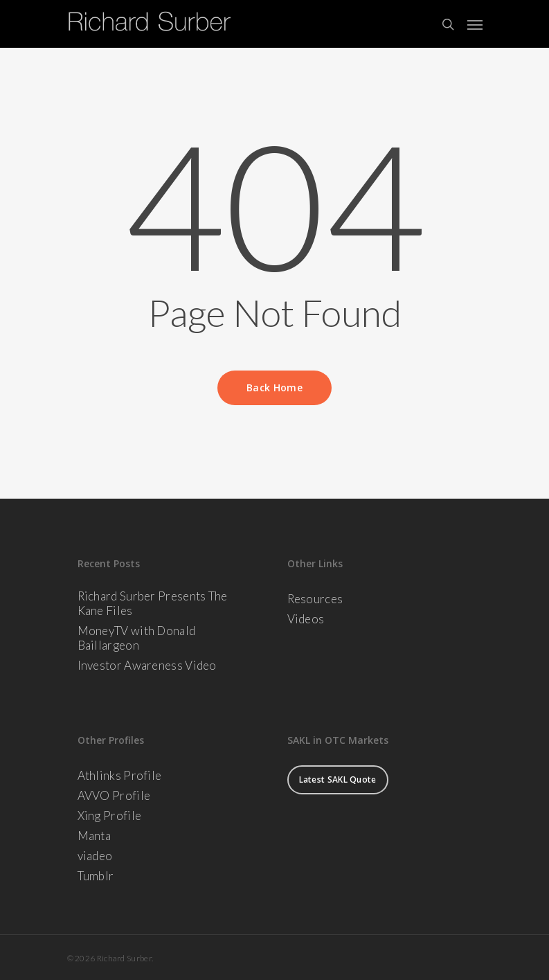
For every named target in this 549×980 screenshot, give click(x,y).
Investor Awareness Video (147, 665)
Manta (94, 836)
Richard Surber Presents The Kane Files (153, 603)
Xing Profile (110, 816)
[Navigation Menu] (475, 24)
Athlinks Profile (120, 775)
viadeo (95, 856)
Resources (315, 599)
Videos (306, 619)
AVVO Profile (114, 795)
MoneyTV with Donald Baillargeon (137, 638)
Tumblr (96, 876)
